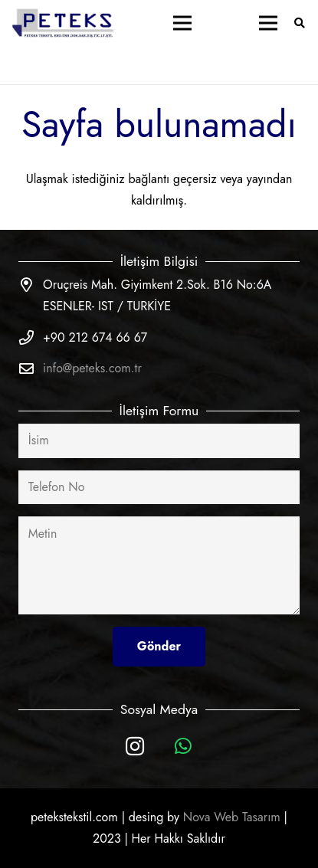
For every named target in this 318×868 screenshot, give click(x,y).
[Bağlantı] (64, 23)
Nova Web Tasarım (232, 817)
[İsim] (159, 441)
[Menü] (182, 23)
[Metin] (159, 565)
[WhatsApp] (184, 747)
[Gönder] (159, 646)
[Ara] (299, 23)
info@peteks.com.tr (92, 368)
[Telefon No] (159, 488)
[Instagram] (135, 747)
